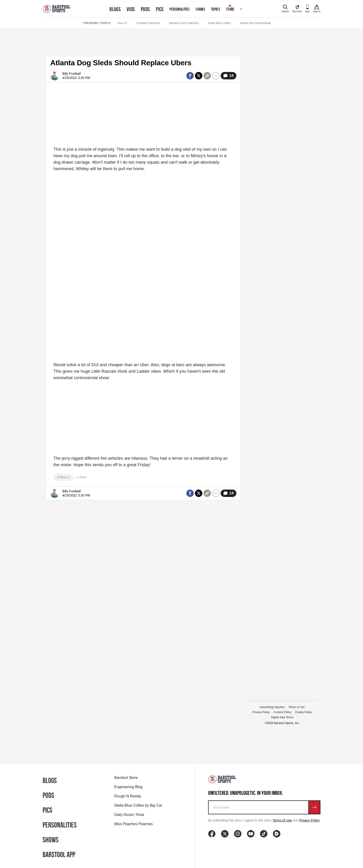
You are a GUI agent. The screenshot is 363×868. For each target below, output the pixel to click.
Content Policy (282, 712)
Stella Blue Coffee (219, 23)
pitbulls (63, 477)
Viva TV (122, 23)
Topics (216, 9)
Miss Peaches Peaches (134, 824)
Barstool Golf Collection (184, 23)
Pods (145, 9)
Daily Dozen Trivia (129, 815)
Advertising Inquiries (272, 707)
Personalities (180, 9)
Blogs (115, 9)
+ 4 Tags (81, 477)
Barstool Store (126, 778)
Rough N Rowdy (128, 796)
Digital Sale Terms (282, 717)
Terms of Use (297, 707)
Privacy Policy (261, 712)
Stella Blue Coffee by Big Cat (138, 805)
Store (230, 9)
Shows (200, 9)
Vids (131, 9)
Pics (160, 9)
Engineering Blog (128, 787)
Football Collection (148, 23)
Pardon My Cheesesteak (255, 23)
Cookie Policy (304, 712)
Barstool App (59, 854)
